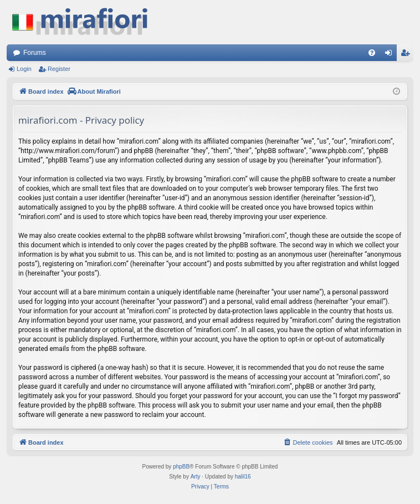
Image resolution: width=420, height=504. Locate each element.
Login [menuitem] (391, 55)
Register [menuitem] (408, 55)
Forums (35, 53)
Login (24, 69)
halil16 (243, 477)
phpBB (181, 467)
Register (59, 69)
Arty (196, 477)
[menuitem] (372, 53)
